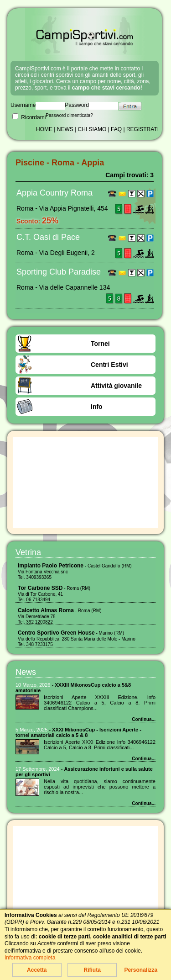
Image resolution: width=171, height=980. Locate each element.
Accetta (37, 970)
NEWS (65, 129)
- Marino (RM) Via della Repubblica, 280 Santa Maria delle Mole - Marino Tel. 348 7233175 (77, 639)
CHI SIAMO (92, 129)
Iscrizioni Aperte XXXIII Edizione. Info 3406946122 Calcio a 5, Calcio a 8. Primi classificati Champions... (100, 703)
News (26, 672)
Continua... (144, 719)
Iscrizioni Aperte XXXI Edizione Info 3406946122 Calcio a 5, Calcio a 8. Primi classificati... (100, 745)
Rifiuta (92, 970)
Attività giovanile (116, 386)
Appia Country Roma (54, 193)
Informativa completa (30, 958)
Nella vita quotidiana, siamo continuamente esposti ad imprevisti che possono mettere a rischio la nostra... (100, 787)
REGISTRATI (142, 129)
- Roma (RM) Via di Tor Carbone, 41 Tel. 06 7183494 (54, 594)
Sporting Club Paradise (59, 272)
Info (97, 407)
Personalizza (141, 970)
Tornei (100, 344)
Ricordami (29, 117)
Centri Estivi (109, 365)
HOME (44, 129)
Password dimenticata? (69, 115)
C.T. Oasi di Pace (48, 237)
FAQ (116, 129)
